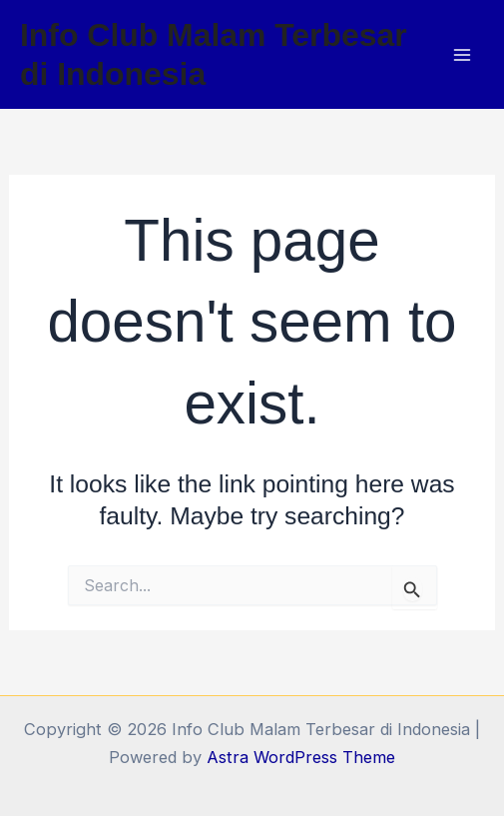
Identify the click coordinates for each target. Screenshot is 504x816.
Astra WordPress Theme (301, 757)
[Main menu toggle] (462, 54)
